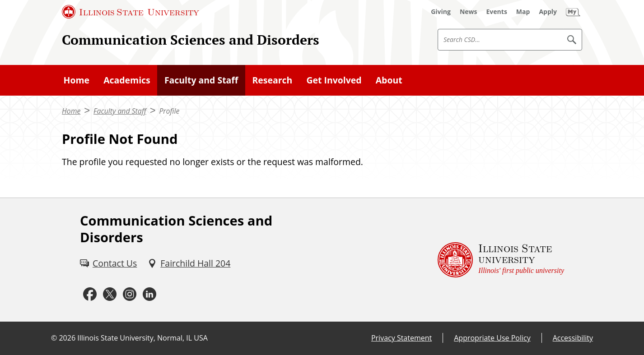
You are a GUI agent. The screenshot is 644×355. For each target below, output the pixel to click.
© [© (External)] (54, 338)
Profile (169, 111)
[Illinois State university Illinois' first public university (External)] (501, 260)
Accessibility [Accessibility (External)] (573, 338)
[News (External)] (469, 12)
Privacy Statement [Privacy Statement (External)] (401, 338)
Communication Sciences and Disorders (191, 39)
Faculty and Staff (201, 80)
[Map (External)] (523, 12)
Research (272, 80)
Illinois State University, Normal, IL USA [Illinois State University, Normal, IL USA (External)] (142, 338)
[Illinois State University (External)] (131, 12)
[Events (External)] (497, 12)
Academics (127, 80)
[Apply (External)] (548, 12)
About (389, 80)
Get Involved (334, 80)
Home (77, 80)
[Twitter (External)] (110, 294)
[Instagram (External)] (130, 294)
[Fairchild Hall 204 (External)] (189, 263)
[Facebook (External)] (90, 294)
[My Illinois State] (573, 12)
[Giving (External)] (441, 12)
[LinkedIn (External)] (149, 294)
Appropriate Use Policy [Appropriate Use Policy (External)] (492, 338)
